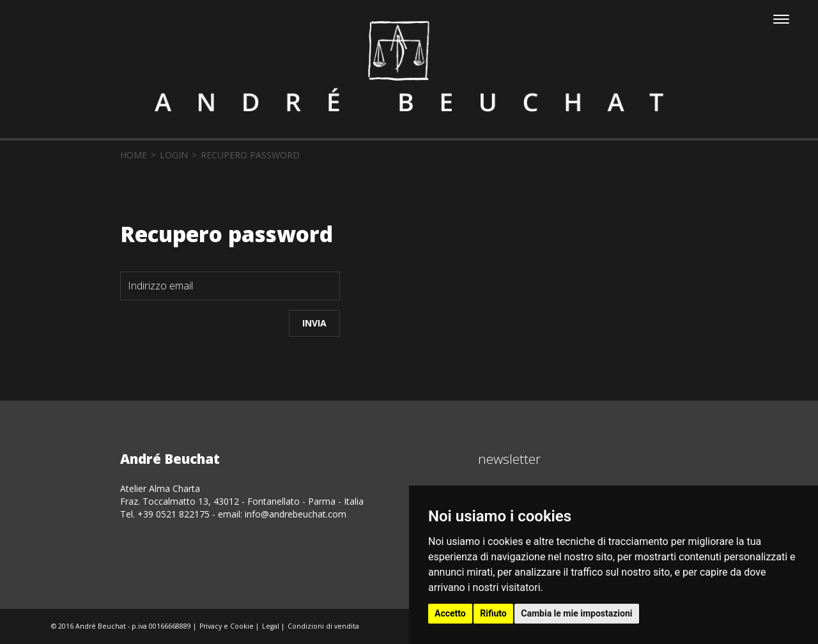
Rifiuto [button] (493, 613)
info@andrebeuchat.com (296, 514)
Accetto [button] (450, 613)
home (134, 155)
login (174, 155)
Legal (271, 626)
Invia (314, 323)
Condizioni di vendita (323, 626)
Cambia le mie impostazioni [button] (576, 613)
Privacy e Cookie (227, 626)
